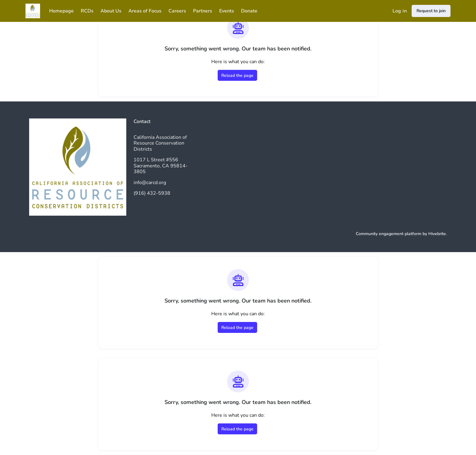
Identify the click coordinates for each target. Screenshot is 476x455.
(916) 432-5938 (152, 193)
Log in (400, 11)
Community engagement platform (389, 234)
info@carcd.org (150, 183)
